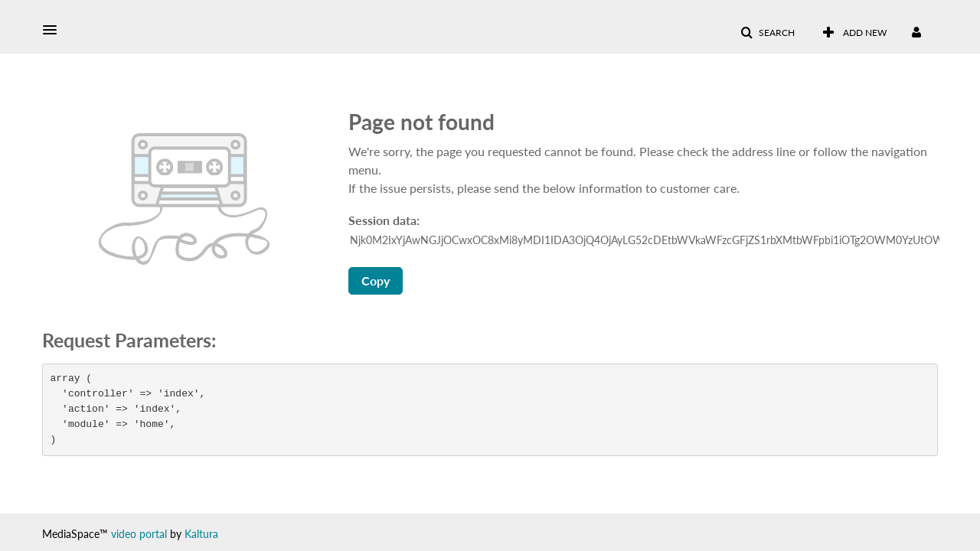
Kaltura (201, 534)
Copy (376, 280)
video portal (139, 534)
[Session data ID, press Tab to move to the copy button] (645, 240)
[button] (54, 30)
